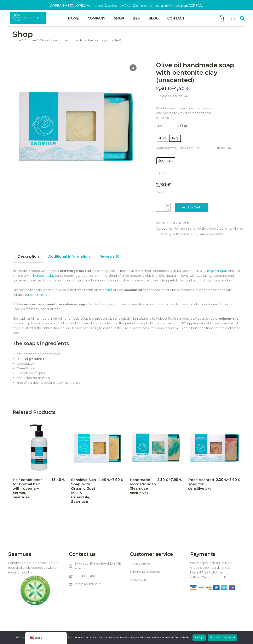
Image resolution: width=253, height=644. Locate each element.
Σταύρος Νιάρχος (216, 271)
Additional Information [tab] (69, 256)
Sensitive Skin (198, 229)
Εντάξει (199, 637)
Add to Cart (191, 207)
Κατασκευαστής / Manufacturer (178, 148)
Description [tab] (28, 256)
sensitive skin (40, 295)
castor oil (110, 290)
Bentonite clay (187, 234)
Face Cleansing (220, 229)
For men (181, 229)
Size (159, 126)
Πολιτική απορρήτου (222, 637)
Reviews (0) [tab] (110, 256)
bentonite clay (43, 276)
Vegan (170, 234)
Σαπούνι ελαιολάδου (212, 234)
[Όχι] (248, 638)
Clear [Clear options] (163, 173)
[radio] (162, 138)
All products (241, 229)
